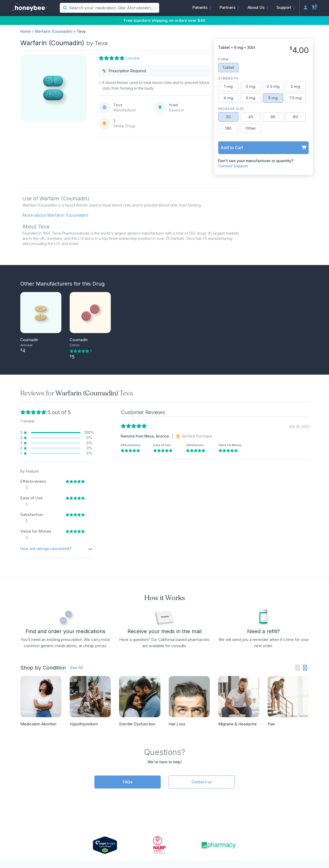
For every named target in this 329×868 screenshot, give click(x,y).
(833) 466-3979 (102, 793)
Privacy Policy (216, 845)
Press (270, 784)
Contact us (202, 666)
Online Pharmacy (282, 801)
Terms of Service (247, 845)
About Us (274, 775)
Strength (228, 78)
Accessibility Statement (286, 845)
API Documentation (198, 784)
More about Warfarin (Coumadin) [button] (55, 215)
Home (25, 31)
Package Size (231, 109)
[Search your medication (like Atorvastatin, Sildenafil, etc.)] (114, 8)
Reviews (273, 793)
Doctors (95, 784)
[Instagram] (277, 823)
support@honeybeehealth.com (117, 801)
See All (76, 552)
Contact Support (233, 166)
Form (224, 59)
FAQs (128, 666)
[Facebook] (294, 823)
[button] (202, 8)
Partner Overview (196, 775)
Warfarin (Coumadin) (54, 31)
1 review (133, 58)
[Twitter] (302, 823)
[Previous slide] (298, 552)
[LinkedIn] (286, 823)
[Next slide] (305, 552)
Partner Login (192, 793)
